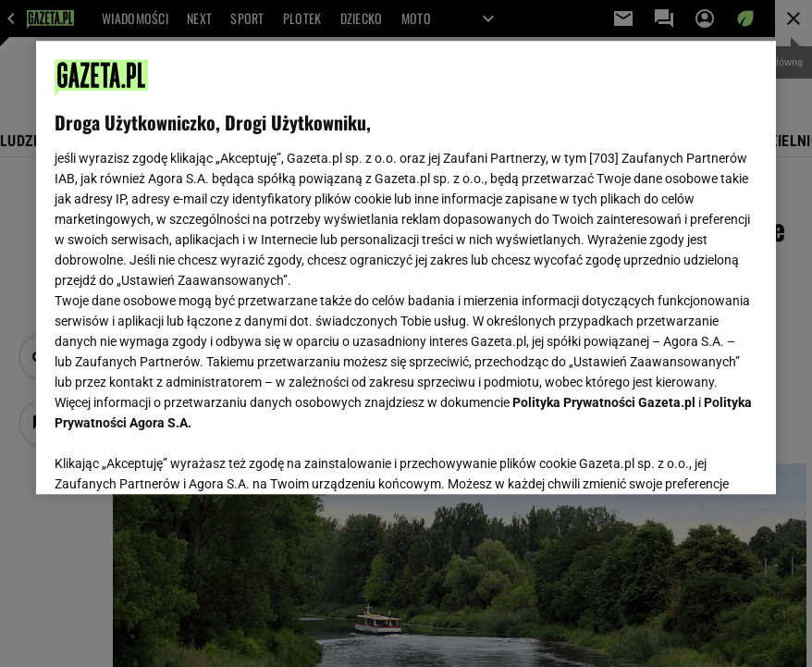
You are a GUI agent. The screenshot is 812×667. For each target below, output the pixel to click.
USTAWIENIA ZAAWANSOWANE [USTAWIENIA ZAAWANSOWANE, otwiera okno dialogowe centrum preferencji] (175, 457)
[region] (406, 267)
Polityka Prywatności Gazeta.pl (604, 402)
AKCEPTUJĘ (695, 458)
